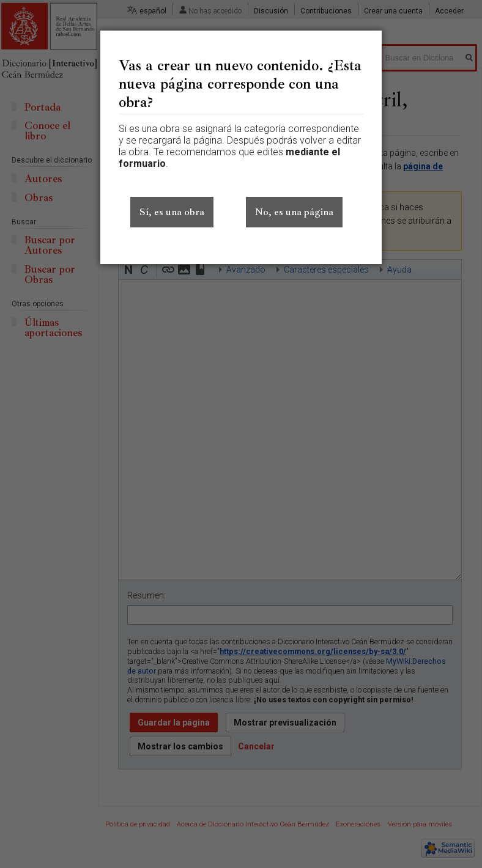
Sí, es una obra (172, 212)
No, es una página (294, 212)
